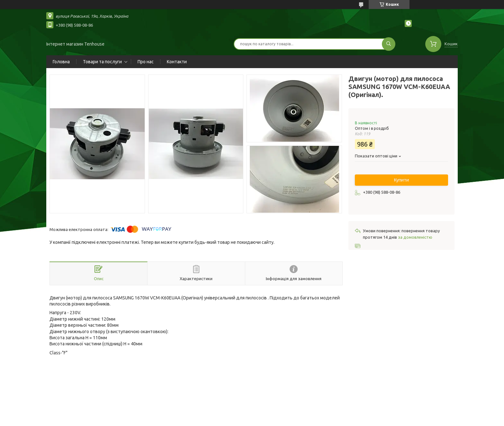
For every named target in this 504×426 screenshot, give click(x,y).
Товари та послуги (102, 62)
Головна (61, 62)
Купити (401, 180)
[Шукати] (389, 44)
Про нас (146, 62)
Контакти (177, 62)
